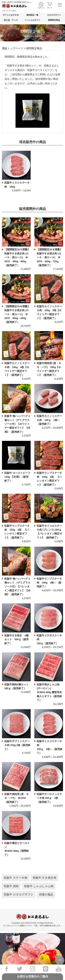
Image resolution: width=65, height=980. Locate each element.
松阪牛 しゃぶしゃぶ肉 (39, 886)
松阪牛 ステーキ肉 (16, 878)
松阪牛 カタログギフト (19, 894)
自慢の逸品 (46, 894)
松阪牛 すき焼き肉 (45, 878)
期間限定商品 (54, 20)
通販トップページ (13, 48)
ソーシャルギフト (32, 20)
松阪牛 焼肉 (11, 886)
